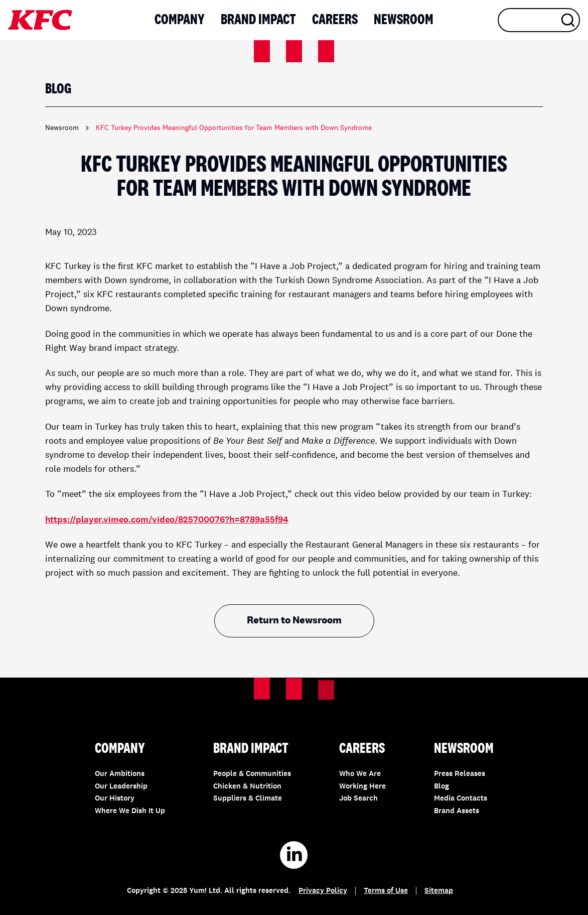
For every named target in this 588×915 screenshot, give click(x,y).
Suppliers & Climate (248, 799)
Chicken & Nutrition (247, 787)
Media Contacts (461, 799)
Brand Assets (457, 811)
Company (180, 20)
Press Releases (460, 774)
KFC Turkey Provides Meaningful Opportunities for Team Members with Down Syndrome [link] (234, 128)
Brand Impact (258, 20)
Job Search (358, 799)
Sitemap (439, 891)
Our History (115, 799)
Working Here (362, 787)
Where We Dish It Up (130, 811)
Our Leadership (121, 787)
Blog (442, 787)
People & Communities (252, 774)
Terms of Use (386, 891)
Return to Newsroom (294, 621)
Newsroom (404, 20)
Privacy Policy (323, 891)
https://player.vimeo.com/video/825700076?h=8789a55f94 (167, 520)
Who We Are (360, 774)
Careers (335, 20)
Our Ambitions (120, 774)
